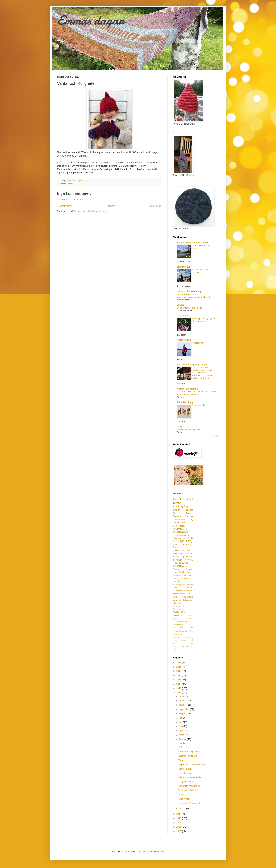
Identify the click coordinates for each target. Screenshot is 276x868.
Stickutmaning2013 (181, 594)
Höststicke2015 (181, 563)
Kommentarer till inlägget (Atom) (90, 211)
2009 (179, 823)
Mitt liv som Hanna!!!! (188, 389)
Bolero (182, 747)
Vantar (70, 184)
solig (179, 427)
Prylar (191, 631)
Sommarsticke (180, 538)
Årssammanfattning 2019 (189, 429)
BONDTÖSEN (184, 340)
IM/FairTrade (178, 628)
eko (188, 646)
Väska (176, 597)
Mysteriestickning (181, 606)
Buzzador (177, 600)
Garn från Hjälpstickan (189, 752)
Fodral (176, 588)
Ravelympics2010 (182, 550)
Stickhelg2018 (179, 612)
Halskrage (177, 575)
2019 (179, 663)
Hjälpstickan (188, 600)
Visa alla (216, 436)
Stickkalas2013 (180, 532)
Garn (177, 499)
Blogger (161, 852)
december (184, 696)
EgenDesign (187, 557)
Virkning (189, 560)
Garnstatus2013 (179, 625)
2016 (179, 675)
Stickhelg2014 (180, 541)
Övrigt (190, 510)
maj (181, 726)
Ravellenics (177, 634)
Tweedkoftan (198, 343)
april (181, 731)
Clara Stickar (184, 316)
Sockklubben (179, 526)
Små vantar (184, 799)
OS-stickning (187, 544)
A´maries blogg (185, 402)
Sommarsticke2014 (182, 554)
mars (182, 735)
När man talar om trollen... (191, 777)
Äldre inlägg (155, 206)
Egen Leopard (185, 773)
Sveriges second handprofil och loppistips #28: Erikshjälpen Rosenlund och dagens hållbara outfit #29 (203, 373)
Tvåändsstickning (182, 535)
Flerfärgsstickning (180, 622)
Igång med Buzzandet (189, 803)
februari (183, 739)
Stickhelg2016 (180, 566)
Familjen (190, 619)
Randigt (182, 743)
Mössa (177, 516)
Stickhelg (177, 560)
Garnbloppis (188, 588)
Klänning (177, 603)
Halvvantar (188, 569)
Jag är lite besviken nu (189, 786)
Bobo (191, 615)
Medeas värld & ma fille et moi (193, 243)
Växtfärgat (189, 575)
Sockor (177, 510)
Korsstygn (183, 631)
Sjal (190, 499)
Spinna (190, 572)
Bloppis (190, 584)
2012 (179, 693)
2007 (179, 831)
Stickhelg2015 (180, 529)
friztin (143, 852)
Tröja (191, 541)
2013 (179, 688)
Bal (175, 547)
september (185, 709)
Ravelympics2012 (180, 637)
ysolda (180, 305)
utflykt (175, 649)
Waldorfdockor (179, 646)
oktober (183, 705)
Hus (175, 544)
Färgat (176, 578)
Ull (192, 640)
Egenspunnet (178, 619)
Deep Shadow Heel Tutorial (190, 308)
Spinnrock (189, 591)
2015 (179, 680)
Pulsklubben (188, 578)
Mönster (177, 569)
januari (183, 809)
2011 (179, 814)
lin (192, 646)
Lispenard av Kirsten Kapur (192, 765)
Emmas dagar (91, 20)
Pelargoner (178, 591)
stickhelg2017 (179, 584)
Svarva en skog (199, 405)
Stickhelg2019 (179, 615)
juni (181, 722)
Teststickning (179, 520)
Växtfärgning (180, 507)
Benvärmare (188, 597)
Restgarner (178, 609)
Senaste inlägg (65, 206)
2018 (179, 667)
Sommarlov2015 (179, 640)
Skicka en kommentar (72, 200)
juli (181, 718)
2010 (179, 818)
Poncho (182, 572)
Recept (190, 637)
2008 (179, 827)
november (184, 701)
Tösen (190, 513)
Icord (175, 572)
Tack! (181, 760)
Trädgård (177, 581)
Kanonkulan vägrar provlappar (193, 365)
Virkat (175, 643)
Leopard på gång (187, 782)
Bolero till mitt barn (188, 756)
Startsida (111, 206)
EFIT (191, 538)
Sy (192, 520)
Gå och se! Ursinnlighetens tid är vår (194, 297)
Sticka (177, 513)
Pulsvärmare (179, 523)
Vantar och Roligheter (189, 790)
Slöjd (175, 557)
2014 (179, 684)
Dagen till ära (185, 769)
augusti (183, 713)
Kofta (177, 503)
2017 (179, 671)
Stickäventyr (183, 267)
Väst (191, 643)
